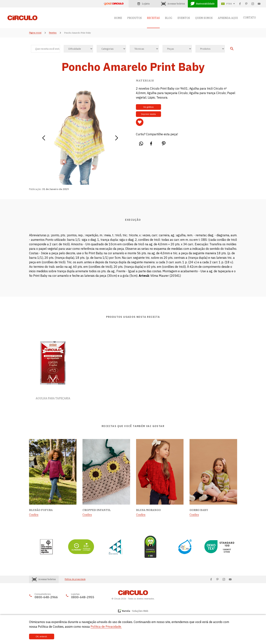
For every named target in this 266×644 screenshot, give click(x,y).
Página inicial (35, 33)
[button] (44, 137)
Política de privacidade (75, 579)
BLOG (169, 18)
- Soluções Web (135, 611)
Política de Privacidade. (106, 627)
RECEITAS (153, 18)
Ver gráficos (148, 107)
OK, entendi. (42, 637)
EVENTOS (184, 18)
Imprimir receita (148, 114)
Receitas (53, 33)
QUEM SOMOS (204, 18)
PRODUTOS (134, 18)
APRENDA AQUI (228, 18)
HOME (118, 18)
